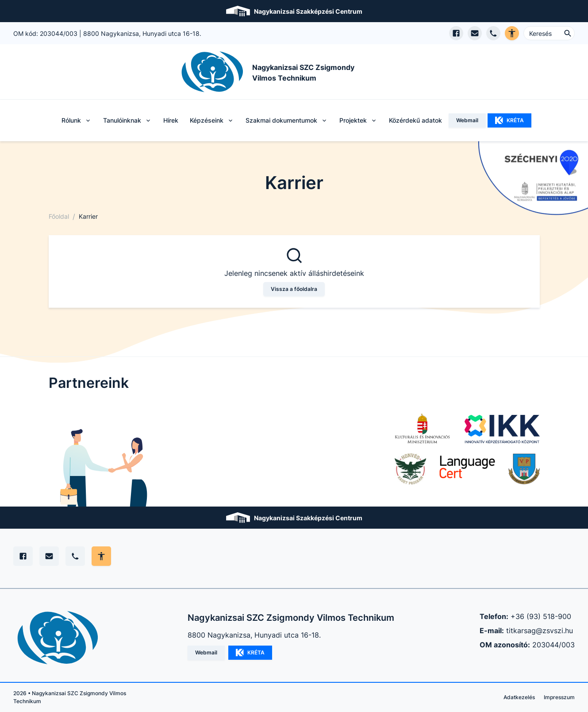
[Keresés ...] (549, 33)
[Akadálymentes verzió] (512, 33)
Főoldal (59, 216)
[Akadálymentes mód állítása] (101, 556)
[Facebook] (23, 556)
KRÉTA (509, 120)
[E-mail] (49, 556)
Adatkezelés (519, 697)
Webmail (467, 120)
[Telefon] (75, 556)
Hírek (171, 120)
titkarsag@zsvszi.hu (540, 631)
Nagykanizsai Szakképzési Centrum (308, 11)
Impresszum (559, 697)
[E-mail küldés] (475, 33)
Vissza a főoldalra (294, 289)
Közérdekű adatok (415, 120)
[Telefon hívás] (493, 33)
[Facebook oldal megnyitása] (456, 33)
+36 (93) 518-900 (541, 616)
